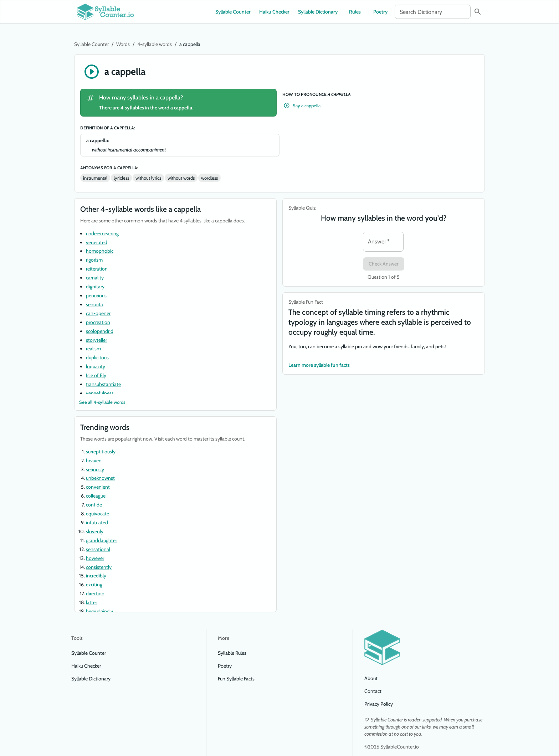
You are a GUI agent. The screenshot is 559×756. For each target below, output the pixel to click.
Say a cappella (302, 106)
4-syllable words (155, 44)
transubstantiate (103, 384)
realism (93, 349)
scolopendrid (100, 331)
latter (91, 602)
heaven (94, 461)
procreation (98, 322)
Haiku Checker (274, 12)
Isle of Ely (96, 375)
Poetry (380, 12)
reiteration (97, 269)
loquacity (96, 366)
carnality (95, 278)
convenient (98, 487)
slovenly (95, 531)
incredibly (96, 576)
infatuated (97, 523)
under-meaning (102, 233)
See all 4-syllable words (102, 402)
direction (95, 593)
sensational (98, 549)
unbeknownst (100, 478)
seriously (95, 469)
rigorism (94, 260)
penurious (96, 295)
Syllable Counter (233, 12)
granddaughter (101, 540)
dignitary (95, 287)
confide (94, 505)
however (95, 558)
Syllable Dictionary (318, 12)
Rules (355, 12)
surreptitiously (101, 452)
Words (123, 44)
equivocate (98, 514)
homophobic (100, 251)
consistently (99, 567)
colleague (96, 496)
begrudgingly (99, 611)
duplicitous (97, 358)
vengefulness (100, 393)
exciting (94, 585)
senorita (94, 304)
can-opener (98, 313)
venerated (97, 242)
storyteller (96, 340)
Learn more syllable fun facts (319, 365)
